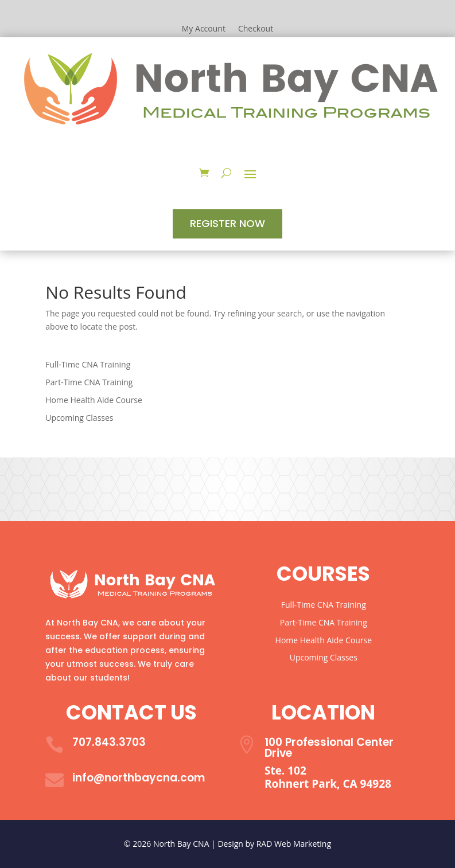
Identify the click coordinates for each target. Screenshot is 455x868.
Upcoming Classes (79, 418)
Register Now (227, 223)
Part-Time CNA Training (89, 382)
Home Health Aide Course (94, 400)
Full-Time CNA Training (88, 364)
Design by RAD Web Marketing (274, 844)
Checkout (256, 29)
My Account (204, 29)
